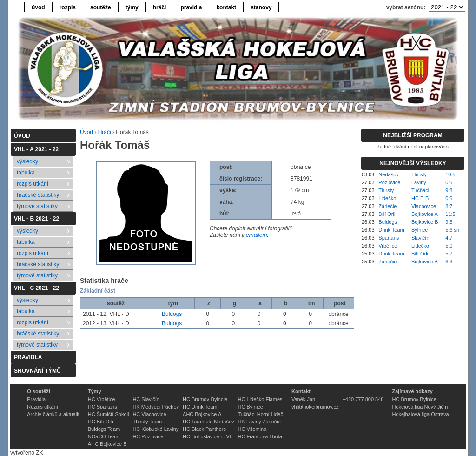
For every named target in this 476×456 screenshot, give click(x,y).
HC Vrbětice (102, 399)
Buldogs (172, 314)
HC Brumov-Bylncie (205, 399)
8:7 (449, 206)
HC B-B (420, 198)
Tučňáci (420, 190)
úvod (38, 7)
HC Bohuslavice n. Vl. (207, 436)
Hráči (105, 132)
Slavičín (420, 238)
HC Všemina (252, 429)
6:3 (449, 262)
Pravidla (36, 399)
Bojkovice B (425, 222)
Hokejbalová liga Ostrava (420, 414)
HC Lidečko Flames (260, 399)
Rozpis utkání (43, 407)
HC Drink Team (200, 407)
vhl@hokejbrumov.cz (315, 407)
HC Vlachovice (149, 414)
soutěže (101, 7)
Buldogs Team (104, 429)
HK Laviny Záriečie (259, 422)
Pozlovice (389, 182)
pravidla (191, 7)
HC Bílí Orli (101, 422)
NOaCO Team (104, 436)
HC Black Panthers (204, 429)
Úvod (86, 132)
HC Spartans (102, 407)
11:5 (450, 214)
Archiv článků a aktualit (53, 414)
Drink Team (391, 230)
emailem (256, 235)
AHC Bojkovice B (107, 444)
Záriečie (387, 206)
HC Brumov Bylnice (414, 399)
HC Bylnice (251, 407)
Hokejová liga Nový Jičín (420, 407)
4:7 (449, 238)
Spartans (389, 238)
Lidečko (387, 198)
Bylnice (420, 230)
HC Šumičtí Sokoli (109, 414)
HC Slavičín (146, 399)
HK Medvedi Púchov (156, 407)
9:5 (449, 222)
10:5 (450, 174)
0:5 (449, 182)
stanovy (261, 7)
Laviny (419, 182)
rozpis (68, 7)
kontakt (226, 7)
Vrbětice (388, 246)
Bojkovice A (425, 214)
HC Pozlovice (148, 436)
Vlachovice (424, 206)
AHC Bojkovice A (202, 414)
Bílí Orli (387, 214)
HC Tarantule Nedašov (208, 422)
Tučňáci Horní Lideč (261, 414)
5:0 (449, 246)
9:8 (449, 190)
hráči (160, 7)
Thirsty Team (147, 422)
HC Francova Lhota (260, 436)
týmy (132, 7)
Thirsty (419, 174)
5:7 (449, 254)
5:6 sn (452, 230)
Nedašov (388, 174)
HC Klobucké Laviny (155, 429)
